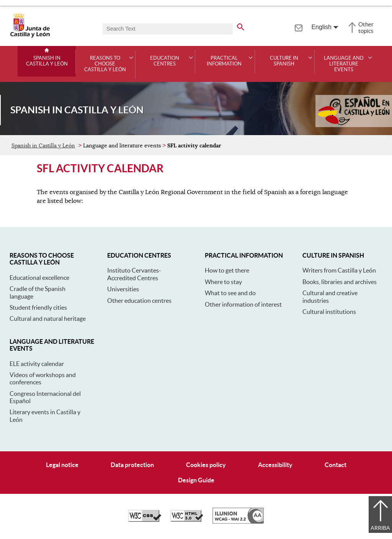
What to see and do (230, 293)
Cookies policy (206, 465)
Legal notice (62, 465)
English (321, 27)
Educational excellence (39, 278)
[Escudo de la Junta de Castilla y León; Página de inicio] (30, 36)
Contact (336, 465)
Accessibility (275, 465)
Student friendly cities (38, 307)
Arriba (380, 528)
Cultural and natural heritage (48, 318)
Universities (123, 289)
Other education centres (139, 301)
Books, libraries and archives (340, 282)
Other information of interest (243, 304)
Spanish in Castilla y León (47, 61)
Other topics (366, 28)
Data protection (132, 465)
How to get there (227, 270)
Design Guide (196, 480)
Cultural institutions (329, 312)
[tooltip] (298, 27)
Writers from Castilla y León (339, 270)
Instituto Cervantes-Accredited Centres (134, 274)
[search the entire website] (241, 26)
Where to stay (223, 282)
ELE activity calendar (37, 364)
